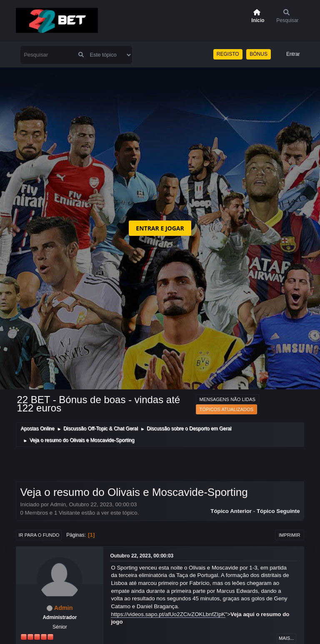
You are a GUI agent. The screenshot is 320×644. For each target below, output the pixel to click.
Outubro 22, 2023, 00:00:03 (142, 556)
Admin (64, 608)
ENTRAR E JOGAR (160, 228)
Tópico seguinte (278, 511)
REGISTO (228, 54)
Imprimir (290, 535)
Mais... (286, 638)
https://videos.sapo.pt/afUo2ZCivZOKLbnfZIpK (168, 614)
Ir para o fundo (39, 535)
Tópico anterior (231, 511)
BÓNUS (259, 54)
